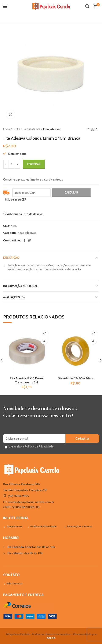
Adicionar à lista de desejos (25, 214)
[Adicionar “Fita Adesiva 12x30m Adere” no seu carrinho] (93, 341)
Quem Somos (14, 526)
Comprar (34, 164)
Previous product (88, 129)
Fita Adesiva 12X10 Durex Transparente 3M (27, 380)
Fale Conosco (14, 583)
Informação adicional (20, 286)
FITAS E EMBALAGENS (26, 129)
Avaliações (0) (14, 297)
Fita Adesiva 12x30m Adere (75, 378)
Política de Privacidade (43, 526)
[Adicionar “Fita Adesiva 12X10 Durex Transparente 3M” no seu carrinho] (44, 341)
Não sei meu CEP (16, 199)
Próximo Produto (97, 129)
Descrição (11, 258)
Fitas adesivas (52, 129)
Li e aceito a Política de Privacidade (31, 446)
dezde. (51, 638)
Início (6, 129)
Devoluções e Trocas (79, 526)
